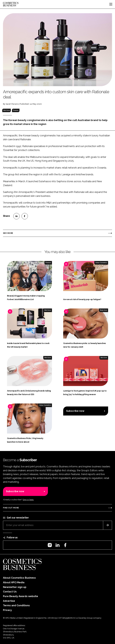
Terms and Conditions (16, 605)
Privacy (7, 610)
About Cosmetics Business (19, 578)
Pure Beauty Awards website (21, 596)
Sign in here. (28, 500)
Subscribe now (75, 411)
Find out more (11, 508)
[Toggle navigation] (111, 4)
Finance (16, 110)
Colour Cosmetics (101, 263)
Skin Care (7, 110)
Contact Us (10, 592)
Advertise (9, 601)
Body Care (104, 310)
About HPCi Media (14, 582)
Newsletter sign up (15, 587)
